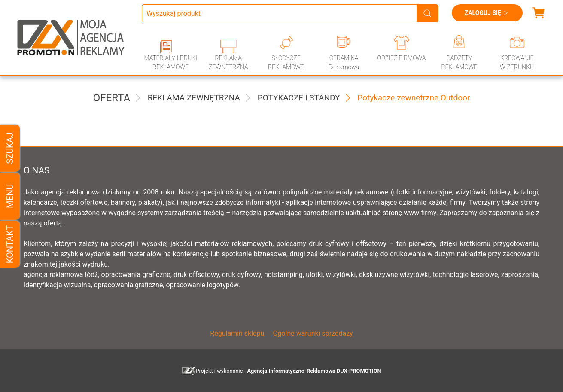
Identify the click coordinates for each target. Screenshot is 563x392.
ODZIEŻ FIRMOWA (401, 58)
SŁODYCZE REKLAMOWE (286, 62)
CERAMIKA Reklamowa (344, 62)
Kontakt (10, 244)
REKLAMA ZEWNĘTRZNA (228, 62)
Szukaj (10, 148)
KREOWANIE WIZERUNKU (517, 62)
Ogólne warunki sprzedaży (313, 333)
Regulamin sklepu (237, 333)
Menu (10, 196)
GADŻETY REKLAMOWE (459, 62)
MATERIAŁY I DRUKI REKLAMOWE (171, 62)
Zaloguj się (487, 13)
